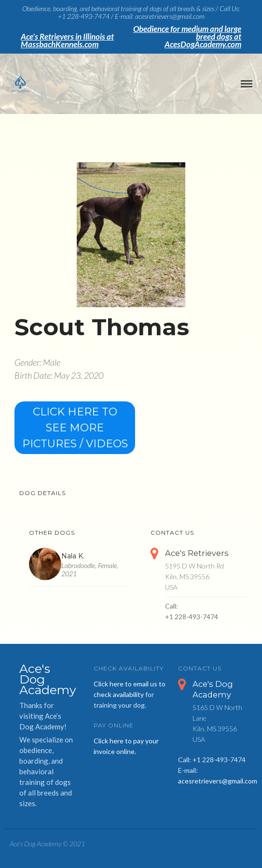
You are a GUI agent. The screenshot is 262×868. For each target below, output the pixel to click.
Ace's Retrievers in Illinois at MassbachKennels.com (67, 41)
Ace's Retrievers (197, 553)
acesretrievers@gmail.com (218, 781)
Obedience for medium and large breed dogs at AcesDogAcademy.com (187, 37)
